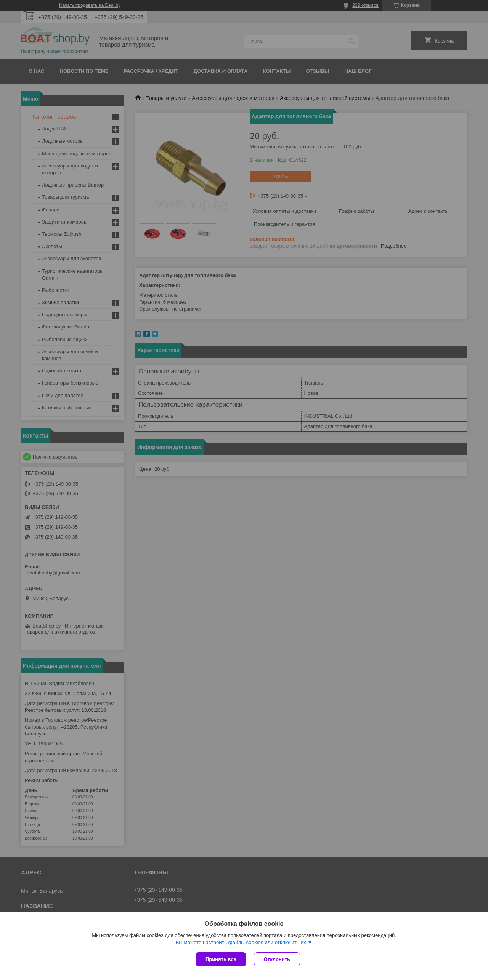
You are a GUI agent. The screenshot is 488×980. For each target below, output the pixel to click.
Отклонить (277, 959)
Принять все (221, 959)
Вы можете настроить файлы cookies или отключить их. (241, 942)
